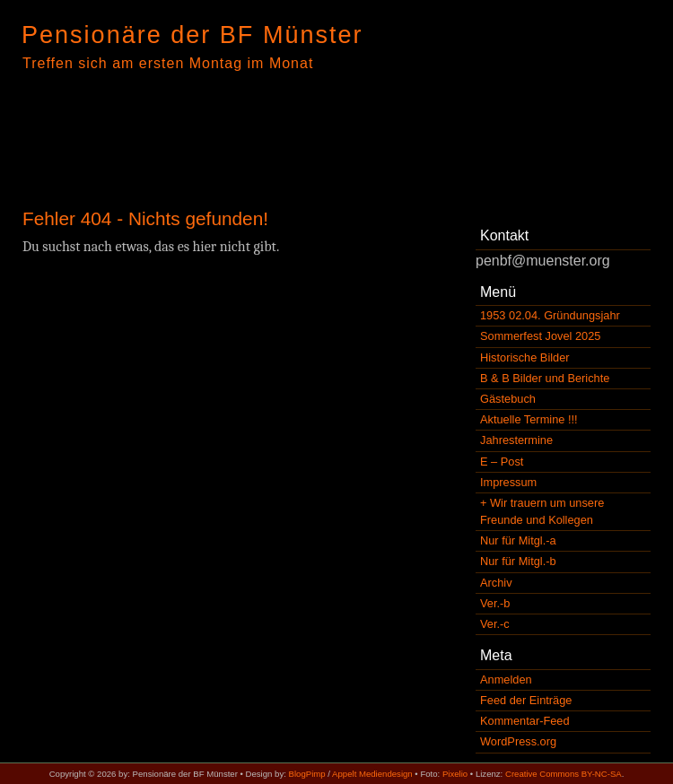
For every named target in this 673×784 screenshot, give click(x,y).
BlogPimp (307, 774)
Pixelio (455, 774)
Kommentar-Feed (525, 721)
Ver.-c (495, 624)
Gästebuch (508, 399)
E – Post (502, 462)
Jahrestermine (516, 440)
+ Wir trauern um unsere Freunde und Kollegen (542, 511)
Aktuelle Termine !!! (529, 419)
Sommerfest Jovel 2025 (540, 336)
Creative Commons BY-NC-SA (564, 774)
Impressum (508, 482)
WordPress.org (518, 741)
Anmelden (506, 679)
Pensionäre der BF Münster (192, 35)
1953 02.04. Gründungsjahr (550, 315)
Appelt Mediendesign (372, 774)
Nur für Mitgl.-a (518, 540)
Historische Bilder (525, 357)
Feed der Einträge (526, 700)
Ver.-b (495, 603)
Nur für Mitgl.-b (518, 561)
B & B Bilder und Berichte (545, 378)
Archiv (496, 583)
